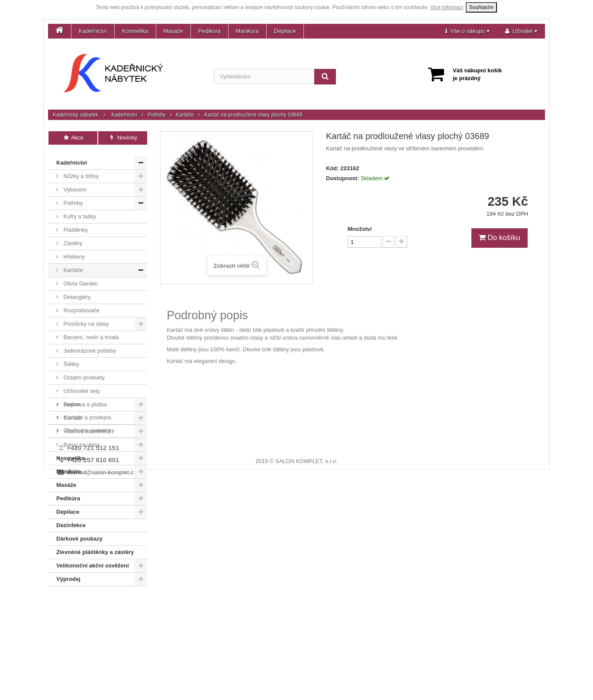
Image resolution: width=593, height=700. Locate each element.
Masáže (174, 31)
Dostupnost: (343, 178)
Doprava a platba (85, 596)
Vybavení (74, 184)
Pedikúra (209, 31)
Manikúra (247, 31)
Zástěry (72, 238)
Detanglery (76, 291)
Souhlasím (482, 7)
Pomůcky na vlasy (85, 318)
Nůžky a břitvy (80, 170)
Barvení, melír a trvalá (90, 332)
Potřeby (156, 115)
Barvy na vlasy (81, 439)
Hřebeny (73, 251)
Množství (360, 229)
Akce (73, 138)
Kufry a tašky (79, 211)
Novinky (123, 138)
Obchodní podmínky (88, 622)
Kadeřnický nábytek (76, 115)
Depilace (285, 31)
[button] (467, 31)
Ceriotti (72, 412)
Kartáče (185, 115)
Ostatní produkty (83, 372)
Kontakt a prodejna (87, 609)
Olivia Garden (80, 278)
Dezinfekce (71, 520)
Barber (71, 399)
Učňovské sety (81, 385)
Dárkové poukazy (79, 533)
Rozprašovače (81, 305)
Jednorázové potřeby (89, 345)
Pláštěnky (75, 224)
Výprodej (68, 573)
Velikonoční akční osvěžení (93, 560)
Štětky (71, 358)
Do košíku (500, 238)
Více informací (447, 7)
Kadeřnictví (93, 31)
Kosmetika (135, 31)
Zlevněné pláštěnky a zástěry (95, 546)
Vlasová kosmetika (86, 426)
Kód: (332, 168)
